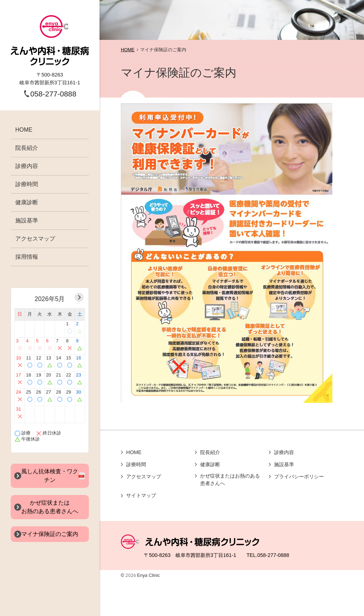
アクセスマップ (35, 239)
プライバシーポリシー (299, 477)
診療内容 (27, 166)
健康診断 (27, 202)
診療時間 (27, 184)
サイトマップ (141, 495)
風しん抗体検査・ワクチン (50, 476)
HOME (24, 130)
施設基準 (27, 220)
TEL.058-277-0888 (268, 555)
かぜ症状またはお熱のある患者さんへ (230, 480)
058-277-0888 (53, 94)
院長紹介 (27, 148)
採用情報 (27, 257)
